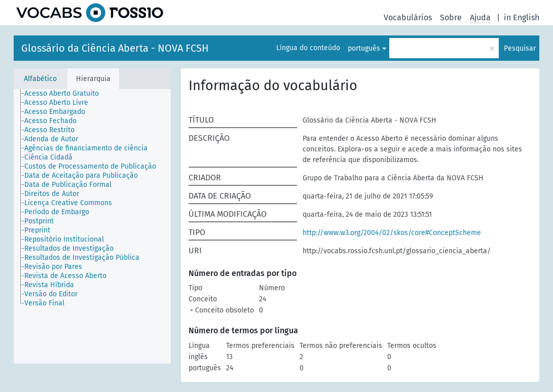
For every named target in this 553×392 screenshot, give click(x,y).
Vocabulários (408, 17)
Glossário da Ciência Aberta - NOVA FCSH (115, 48)
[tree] (92, 226)
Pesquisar (520, 48)
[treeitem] (66, 94)
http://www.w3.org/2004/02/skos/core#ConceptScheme (392, 233)
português (364, 48)
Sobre (451, 17)
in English (522, 17)
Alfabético (40, 79)
